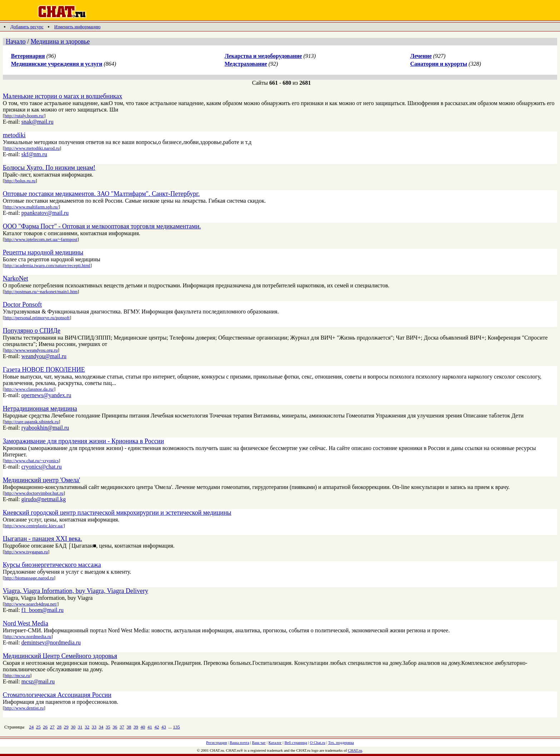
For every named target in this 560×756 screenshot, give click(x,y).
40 (143, 727)
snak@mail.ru (37, 122)
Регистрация (216, 742)
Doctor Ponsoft (22, 305)
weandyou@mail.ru (44, 356)
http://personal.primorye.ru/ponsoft (37, 318)
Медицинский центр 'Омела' (41, 480)
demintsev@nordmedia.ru (51, 643)
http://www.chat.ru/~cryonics (31, 461)
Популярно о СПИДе (32, 331)
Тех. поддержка (341, 742)
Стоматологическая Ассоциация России (57, 695)
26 (45, 727)
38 (129, 727)
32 (87, 727)
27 (52, 727)
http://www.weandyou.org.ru (31, 350)
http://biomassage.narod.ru (29, 578)
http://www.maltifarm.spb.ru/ (31, 207)
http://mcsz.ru (17, 675)
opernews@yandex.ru (46, 395)
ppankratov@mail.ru (45, 213)
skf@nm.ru (34, 154)
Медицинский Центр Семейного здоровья (60, 656)
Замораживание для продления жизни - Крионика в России (83, 441)
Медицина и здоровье (60, 41)
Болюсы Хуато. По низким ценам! (49, 168)
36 (115, 727)
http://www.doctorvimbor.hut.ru (34, 493)
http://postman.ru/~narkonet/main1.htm (41, 291)
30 (73, 727)
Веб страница (296, 742)
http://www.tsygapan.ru (26, 552)
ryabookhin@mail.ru (45, 428)
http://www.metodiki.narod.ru (32, 148)
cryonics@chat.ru (42, 467)
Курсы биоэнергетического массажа (52, 565)
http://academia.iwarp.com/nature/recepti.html (47, 265)
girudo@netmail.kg (44, 499)
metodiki (14, 135)
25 (38, 727)
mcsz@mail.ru (38, 681)
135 (176, 727)
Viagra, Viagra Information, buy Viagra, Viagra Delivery (76, 591)
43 (164, 727)
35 (108, 727)
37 (122, 727)
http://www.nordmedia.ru (28, 636)
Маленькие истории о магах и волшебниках (62, 96)
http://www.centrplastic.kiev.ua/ (34, 526)
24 (31, 727)
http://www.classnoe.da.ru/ (29, 389)
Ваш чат (259, 742)
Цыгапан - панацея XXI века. (42, 539)
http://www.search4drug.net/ (31, 604)
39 (136, 727)
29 (66, 727)
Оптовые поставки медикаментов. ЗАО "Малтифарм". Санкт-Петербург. (101, 194)
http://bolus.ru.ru (20, 181)
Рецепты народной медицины (43, 252)
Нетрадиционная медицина (40, 409)
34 (101, 727)
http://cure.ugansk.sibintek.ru (31, 422)
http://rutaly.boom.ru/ (24, 116)
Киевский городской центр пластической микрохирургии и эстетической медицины (117, 513)
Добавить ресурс (27, 27)
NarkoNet (16, 278)
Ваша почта (239, 742)
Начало (16, 41)
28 (59, 727)
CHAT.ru (355, 750)
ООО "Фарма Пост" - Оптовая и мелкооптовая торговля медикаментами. (102, 226)
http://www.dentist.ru (24, 708)
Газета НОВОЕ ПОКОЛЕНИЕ (44, 370)
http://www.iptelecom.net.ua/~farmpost (41, 239)
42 (157, 727)
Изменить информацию (77, 27)
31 (80, 727)
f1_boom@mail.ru (42, 610)
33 (94, 727)
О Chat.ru (318, 742)
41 (150, 727)
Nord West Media (26, 623)
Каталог (275, 742)
